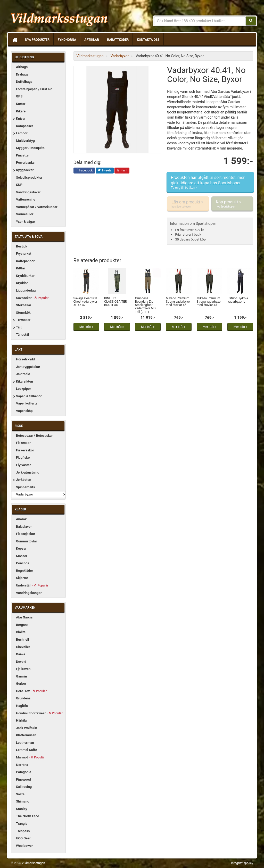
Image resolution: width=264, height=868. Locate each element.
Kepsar (21, 548)
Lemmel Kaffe (27, 750)
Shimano (23, 801)
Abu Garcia (24, 617)
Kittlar (20, 268)
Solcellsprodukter (29, 177)
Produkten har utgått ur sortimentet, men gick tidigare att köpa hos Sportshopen (210, 183)
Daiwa (20, 654)
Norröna (22, 765)
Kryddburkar (25, 276)
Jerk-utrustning (28, 472)
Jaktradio (23, 374)
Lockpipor (23, 389)
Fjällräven (23, 669)
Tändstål (22, 334)
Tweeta (105, 171)
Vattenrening (26, 199)
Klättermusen (26, 735)
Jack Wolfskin (27, 728)
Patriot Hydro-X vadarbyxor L (238, 300)
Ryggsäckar (25, 170)
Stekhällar (24, 305)
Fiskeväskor (25, 450)
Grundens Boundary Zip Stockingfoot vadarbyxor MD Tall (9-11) (145, 305)
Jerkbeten (24, 480)
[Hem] (14, 40)
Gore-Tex (31, 691)
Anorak (21, 519)
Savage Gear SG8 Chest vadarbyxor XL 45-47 (85, 302)
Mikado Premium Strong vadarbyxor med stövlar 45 (178, 302)
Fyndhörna (67, 40)
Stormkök (23, 313)
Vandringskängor (29, 593)
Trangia (22, 824)
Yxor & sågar (26, 222)
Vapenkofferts (27, 403)
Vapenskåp (24, 411)
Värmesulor (25, 214)
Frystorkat (24, 254)
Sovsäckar (32, 298)
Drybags (22, 74)
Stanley (22, 809)
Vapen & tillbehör (29, 396)
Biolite (21, 632)
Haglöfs (22, 706)
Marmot (30, 757)
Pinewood (23, 779)
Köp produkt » (232, 204)
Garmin (21, 676)
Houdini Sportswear (39, 713)
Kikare (21, 111)
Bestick (22, 246)
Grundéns (23, 698)
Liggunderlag (26, 290)
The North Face (28, 816)
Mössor (22, 556)
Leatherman (25, 743)
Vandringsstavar (28, 192)
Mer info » (86, 327)
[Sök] (251, 21)
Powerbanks (25, 163)
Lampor (22, 133)
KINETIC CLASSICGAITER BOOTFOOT (115, 302)
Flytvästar (23, 465)
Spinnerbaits (26, 487)
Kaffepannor (25, 261)
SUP (19, 185)
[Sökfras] (200, 21)
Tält (19, 327)
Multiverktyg (25, 141)
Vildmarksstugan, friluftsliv (59, 17)
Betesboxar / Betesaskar (34, 436)
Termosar (23, 320)
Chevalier (23, 647)
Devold (21, 662)
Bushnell (22, 639)
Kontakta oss (148, 40)
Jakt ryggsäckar (28, 367)
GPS (19, 96)
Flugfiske (23, 457)
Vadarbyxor (24, 494)
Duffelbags (24, 82)
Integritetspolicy (242, 863)
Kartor (21, 104)
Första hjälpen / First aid (34, 89)
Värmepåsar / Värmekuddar (37, 207)
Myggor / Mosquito (30, 148)
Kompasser (24, 126)
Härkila (21, 720)
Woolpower (24, 846)
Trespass (23, 831)
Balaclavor (24, 527)
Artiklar (92, 40)
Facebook (84, 171)
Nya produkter (37, 40)
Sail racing (24, 787)
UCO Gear (23, 838)
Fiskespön (24, 443)
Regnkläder (24, 571)
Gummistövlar (27, 541)
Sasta (20, 794)
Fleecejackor (26, 534)
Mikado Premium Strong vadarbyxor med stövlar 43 (209, 302)
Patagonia (24, 772)
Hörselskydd (25, 359)
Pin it (122, 171)
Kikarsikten (24, 381)
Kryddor (22, 283)
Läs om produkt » (188, 204)
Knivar (21, 118)
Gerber (21, 684)
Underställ (32, 585)
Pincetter (23, 155)
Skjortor (22, 578)
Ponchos (23, 563)
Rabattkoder (118, 40)
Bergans (22, 625)
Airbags (22, 67)
